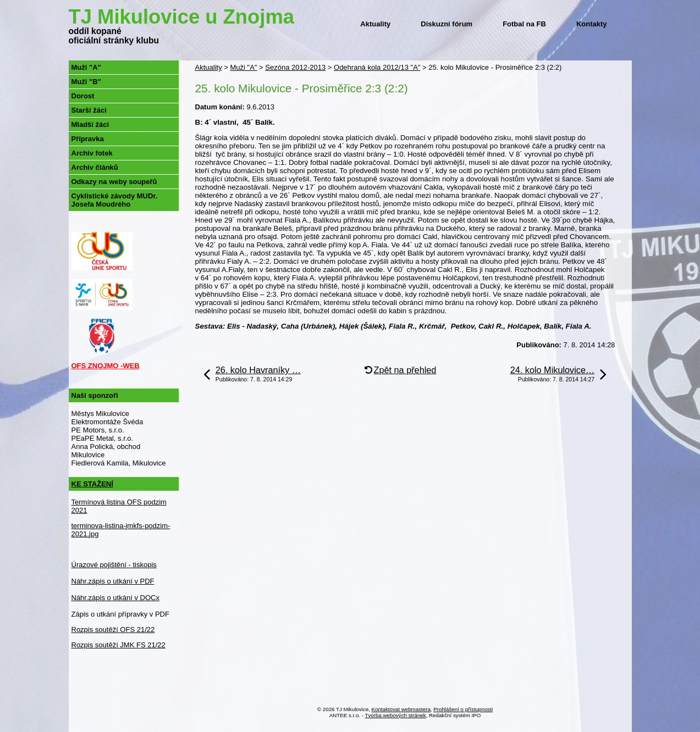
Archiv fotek (92, 153)
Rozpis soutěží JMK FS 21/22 (118, 645)
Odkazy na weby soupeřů (114, 182)
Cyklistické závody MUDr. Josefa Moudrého (115, 200)
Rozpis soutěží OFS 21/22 (113, 630)
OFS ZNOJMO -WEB (106, 366)
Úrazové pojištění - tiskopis (114, 565)
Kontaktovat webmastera (401, 709)
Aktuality (375, 24)
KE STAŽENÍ (92, 484)
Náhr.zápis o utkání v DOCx (115, 598)
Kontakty (592, 24)
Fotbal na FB (524, 24)
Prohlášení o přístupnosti (463, 709)
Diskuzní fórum (447, 24)
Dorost (83, 96)
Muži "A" (243, 67)
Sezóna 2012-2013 (295, 67)
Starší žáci (89, 110)
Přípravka (88, 139)
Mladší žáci (90, 124)
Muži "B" (86, 82)
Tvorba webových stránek (396, 715)
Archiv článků (95, 167)
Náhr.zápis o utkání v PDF (113, 581)
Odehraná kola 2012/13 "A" (377, 67)
